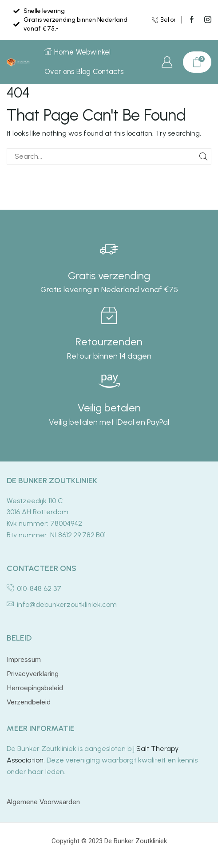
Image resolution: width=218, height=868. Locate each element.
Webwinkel (94, 52)
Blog (84, 71)
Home (59, 52)
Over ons (59, 71)
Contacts (109, 71)
